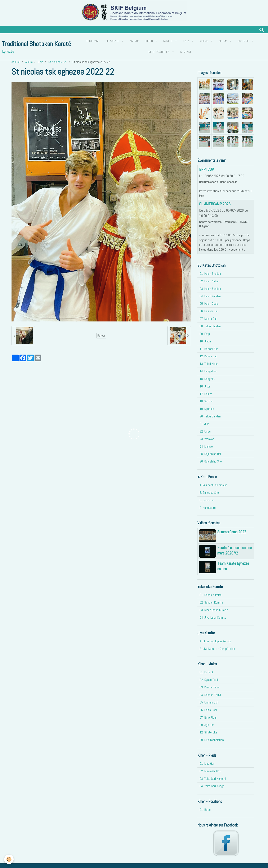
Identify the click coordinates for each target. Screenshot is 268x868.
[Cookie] (9, 859)
